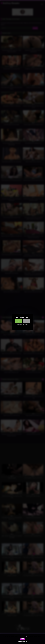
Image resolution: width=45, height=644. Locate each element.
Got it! (22, 639)
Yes (18, 321)
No (27, 321)
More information (22, 642)
